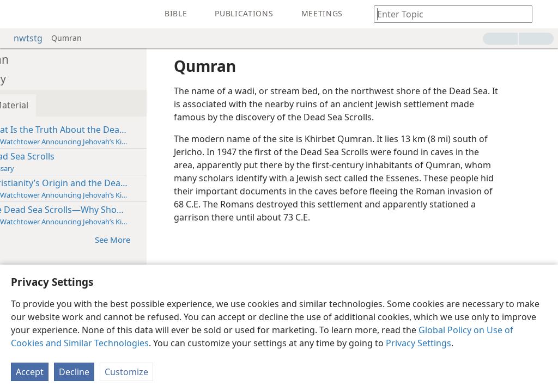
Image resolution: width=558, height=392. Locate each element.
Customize (126, 372)
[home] (16, 14)
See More (162, 239)
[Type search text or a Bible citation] (448, 14)
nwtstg (23, 38)
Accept (30, 372)
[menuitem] (16, 14)
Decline (74, 372)
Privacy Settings (418, 343)
